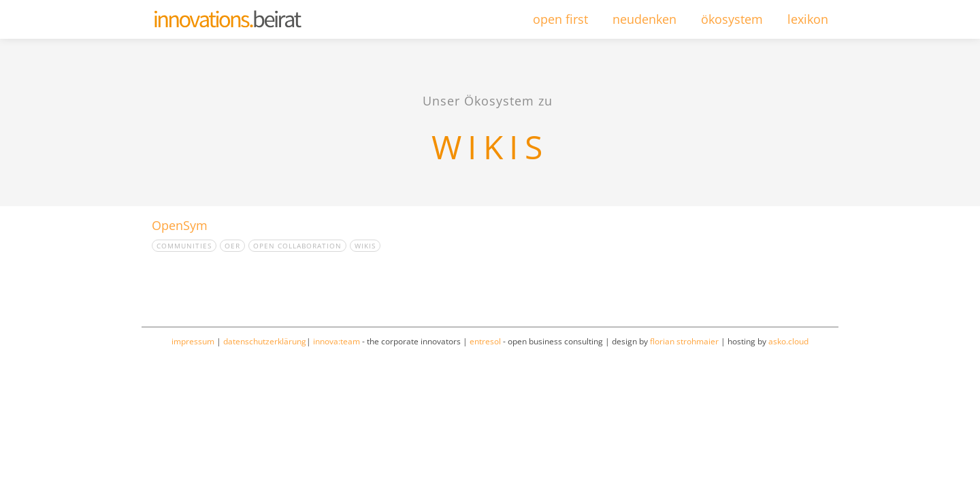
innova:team (337, 341)
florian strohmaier (684, 341)
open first (560, 19)
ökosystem (732, 19)
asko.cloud (788, 341)
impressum (193, 341)
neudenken (644, 19)
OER (232, 246)
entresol (485, 341)
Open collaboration (297, 246)
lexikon (808, 19)
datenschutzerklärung (265, 341)
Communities (184, 246)
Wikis (365, 246)
